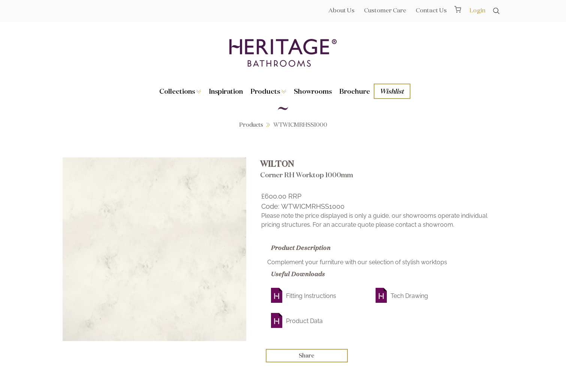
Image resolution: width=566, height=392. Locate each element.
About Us (341, 10)
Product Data (304, 321)
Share (307, 355)
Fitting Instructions (311, 296)
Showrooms (313, 91)
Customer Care (385, 10)
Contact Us (431, 10)
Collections (180, 91)
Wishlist (392, 91)
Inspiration (226, 91)
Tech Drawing (409, 296)
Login (477, 10)
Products (268, 91)
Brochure (355, 91)
